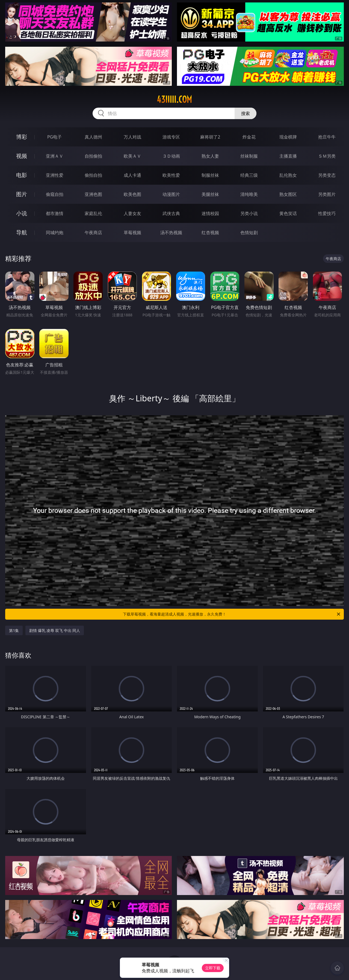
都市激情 (55, 213)
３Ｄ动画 (171, 156)
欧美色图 (132, 194)
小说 (22, 213)
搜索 (246, 113)
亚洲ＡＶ (55, 156)
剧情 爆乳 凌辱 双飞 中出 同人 (55, 630)
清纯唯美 (249, 194)
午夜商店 (93, 233)
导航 (22, 232)
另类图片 (327, 194)
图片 (22, 194)
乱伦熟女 (288, 175)
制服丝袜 (210, 175)
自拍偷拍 (93, 156)
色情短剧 (249, 233)
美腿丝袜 (210, 194)
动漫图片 (171, 194)
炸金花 (249, 137)
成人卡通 (132, 175)
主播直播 (288, 156)
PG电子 (54, 137)
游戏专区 (171, 137)
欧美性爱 (171, 175)
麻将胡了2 (210, 137)
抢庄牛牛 (327, 137)
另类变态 (327, 175)
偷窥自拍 (55, 194)
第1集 (14, 630)
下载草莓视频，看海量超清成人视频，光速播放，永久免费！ (232, 614)
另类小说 (249, 213)
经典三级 (249, 175)
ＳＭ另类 (327, 156)
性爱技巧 (327, 213)
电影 (22, 175)
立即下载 (213, 968)
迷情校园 (210, 213)
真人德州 (93, 137)
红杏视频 (210, 233)
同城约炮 (55, 233)
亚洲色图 (93, 194)
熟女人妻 (210, 156)
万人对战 (132, 137)
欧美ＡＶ (132, 156)
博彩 (22, 137)
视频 (22, 156)
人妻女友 (132, 213)
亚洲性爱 (55, 175)
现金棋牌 (288, 137)
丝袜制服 (249, 156)
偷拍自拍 (93, 175)
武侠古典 (171, 213)
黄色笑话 (288, 213)
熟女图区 (288, 194)
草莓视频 (132, 233)
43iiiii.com (174, 99)
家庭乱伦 (93, 213)
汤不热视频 (171, 233)
